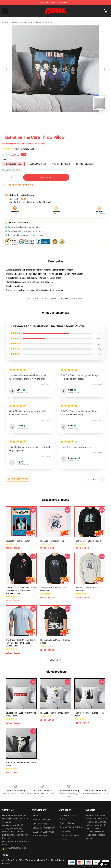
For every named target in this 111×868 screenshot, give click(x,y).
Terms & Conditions (42, 820)
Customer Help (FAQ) (69, 835)
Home (5, 22)
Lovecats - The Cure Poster (18, 541)
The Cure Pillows (44, 22)
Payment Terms (67, 823)
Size (4, 159)
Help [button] (104, 864)
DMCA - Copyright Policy (44, 828)
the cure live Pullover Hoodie (88, 541)
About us (37, 816)
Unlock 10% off (6, 855)
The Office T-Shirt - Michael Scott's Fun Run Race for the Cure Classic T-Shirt (21, 643)
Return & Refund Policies (71, 827)
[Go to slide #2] (63, 119)
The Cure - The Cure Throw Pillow (55, 713)
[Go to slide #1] (48, 119)
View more (56, 660)
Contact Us (65, 831)
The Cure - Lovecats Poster (52, 541)
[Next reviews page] (103, 479)
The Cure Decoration (22, 22)
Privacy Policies (40, 824)
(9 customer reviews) (24, 149)
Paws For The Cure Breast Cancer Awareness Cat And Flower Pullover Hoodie (21, 591)
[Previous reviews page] (89, 479)
